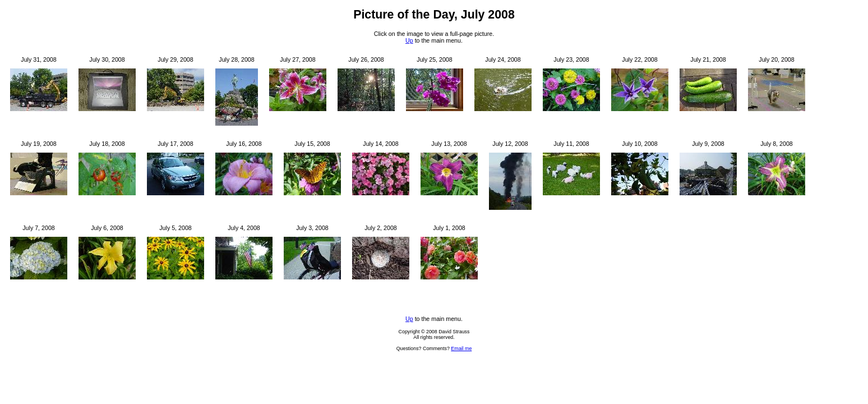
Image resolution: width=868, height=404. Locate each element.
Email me (461, 348)
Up (409, 40)
